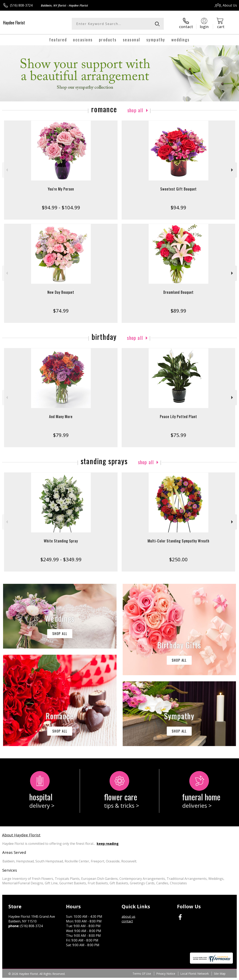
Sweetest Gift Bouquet (178, 189)
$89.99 (178, 311)
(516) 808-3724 (21, 5)
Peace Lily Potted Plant (178, 416)
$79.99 (61, 435)
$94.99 (178, 207)
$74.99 (61, 311)
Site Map (220, 974)
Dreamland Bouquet (178, 292)
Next (233, 170)
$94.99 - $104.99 (61, 207)
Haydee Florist (14, 23)
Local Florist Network (195, 974)
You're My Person (61, 189)
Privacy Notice (166, 974)
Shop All (135, 110)
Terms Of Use (142, 974)
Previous (6, 170)
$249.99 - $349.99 (61, 559)
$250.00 (178, 559)
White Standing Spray (61, 541)
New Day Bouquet (61, 292)
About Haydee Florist (21, 835)
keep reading (108, 844)
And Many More (61, 416)
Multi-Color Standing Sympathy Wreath (178, 541)
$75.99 (178, 435)
